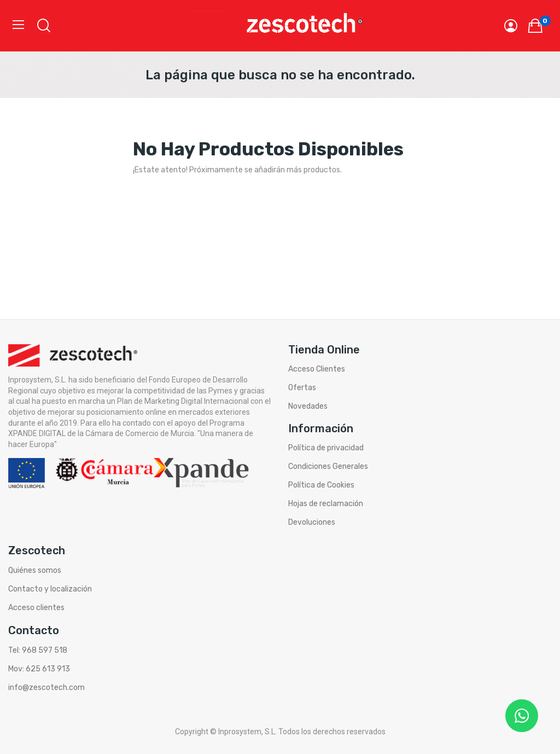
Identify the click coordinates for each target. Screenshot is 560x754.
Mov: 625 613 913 (39, 669)
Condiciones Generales (328, 466)
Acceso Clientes (317, 369)
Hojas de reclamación (326, 504)
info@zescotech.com (46, 688)
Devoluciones (312, 522)
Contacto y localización (50, 589)
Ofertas (302, 388)
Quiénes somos (35, 570)
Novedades (308, 406)
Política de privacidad (326, 448)
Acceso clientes (36, 608)
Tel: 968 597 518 (38, 650)
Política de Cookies (321, 485)
